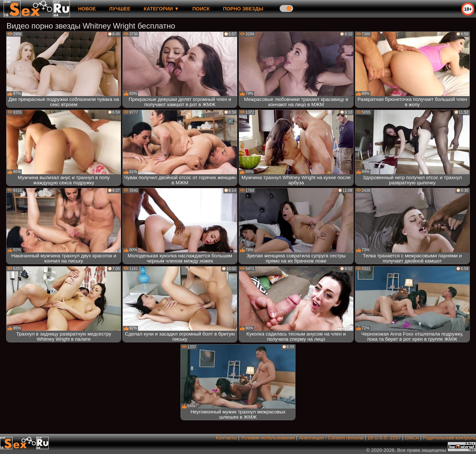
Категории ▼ (162, 9)
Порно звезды (243, 9)
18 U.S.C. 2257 (384, 438)
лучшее (120, 9)
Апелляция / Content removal (331, 438)
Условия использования (268, 438)
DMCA (412, 438)
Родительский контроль (449, 438)
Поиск (201, 9)
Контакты (226, 438)
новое (87, 9)
